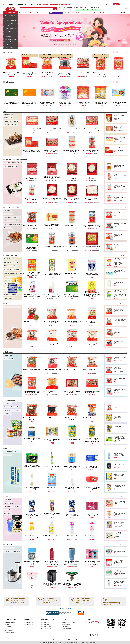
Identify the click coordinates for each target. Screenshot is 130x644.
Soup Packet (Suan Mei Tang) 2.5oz (120, 225)
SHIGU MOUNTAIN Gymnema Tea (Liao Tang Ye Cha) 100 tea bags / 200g (120, 439)
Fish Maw (72, 10)
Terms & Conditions (84, 635)
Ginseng (76, 7)
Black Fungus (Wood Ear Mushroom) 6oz (120, 391)
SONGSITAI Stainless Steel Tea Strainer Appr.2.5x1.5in (120, 477)
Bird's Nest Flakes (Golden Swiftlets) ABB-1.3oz (120, 198)
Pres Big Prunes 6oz (120, 407)
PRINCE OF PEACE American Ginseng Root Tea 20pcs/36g (120, 129)
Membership (8, 626)
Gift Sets (7, 44)
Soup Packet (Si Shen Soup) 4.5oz (120, 236)
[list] (82, 9)
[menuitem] (6, 5)
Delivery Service (29, 624)
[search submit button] (55, 9)
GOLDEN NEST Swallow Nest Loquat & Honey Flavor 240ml (120, 177)
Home (21, 13)
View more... (123, 52)
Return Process (46, 624)
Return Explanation (47, 626)
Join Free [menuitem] (123, 4)
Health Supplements (11, 21)
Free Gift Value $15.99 (46, 55)
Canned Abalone (64, 10)
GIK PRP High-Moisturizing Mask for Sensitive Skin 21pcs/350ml (120, 535)
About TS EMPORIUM (69, 622)
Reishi (81, 7)
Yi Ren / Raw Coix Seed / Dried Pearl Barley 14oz (120, 321)
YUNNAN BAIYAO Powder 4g (120, 284)
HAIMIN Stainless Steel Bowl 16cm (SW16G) (120, 552)
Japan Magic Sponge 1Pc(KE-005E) (120, 487)
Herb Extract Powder (86, 10)
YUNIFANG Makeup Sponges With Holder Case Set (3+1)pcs (120, 525)
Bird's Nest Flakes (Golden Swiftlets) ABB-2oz (120, 187)
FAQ (6, 628)
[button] (16, 13)
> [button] (117, 52)
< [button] (114, 52)
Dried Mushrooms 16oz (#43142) (120, 359)
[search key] (36, 9)
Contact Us (65, 626)
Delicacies (8, 31)
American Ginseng (10, 15)
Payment (7, 624)
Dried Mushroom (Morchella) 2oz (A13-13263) (120, 369)
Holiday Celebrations (11, 47)
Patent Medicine (96, 10)
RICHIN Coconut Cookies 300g (120, 418)
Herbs (78, 10)
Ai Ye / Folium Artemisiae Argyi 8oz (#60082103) (120, 332)
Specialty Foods (9, 34)
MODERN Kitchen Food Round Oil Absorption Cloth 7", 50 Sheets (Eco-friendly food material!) (120, 562)
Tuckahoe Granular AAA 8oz (120, 214)
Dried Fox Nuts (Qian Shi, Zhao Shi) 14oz (120, 311)
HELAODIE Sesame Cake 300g (120, 428)
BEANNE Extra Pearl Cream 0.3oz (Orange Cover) (120, 503)
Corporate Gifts (9, 630)
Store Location (61, 635)
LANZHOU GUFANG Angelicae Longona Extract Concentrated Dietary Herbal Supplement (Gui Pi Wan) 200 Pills (120, 262)
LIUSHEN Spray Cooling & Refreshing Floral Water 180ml (120, 455)
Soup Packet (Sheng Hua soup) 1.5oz (120, 246)
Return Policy (45, 622)
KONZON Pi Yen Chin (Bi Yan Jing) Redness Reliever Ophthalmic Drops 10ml (120, 273)
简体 (93, 635)
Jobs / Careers (66, 624)
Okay (92, 642)
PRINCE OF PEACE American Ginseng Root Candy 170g (120, 118)
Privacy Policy (71, 635)
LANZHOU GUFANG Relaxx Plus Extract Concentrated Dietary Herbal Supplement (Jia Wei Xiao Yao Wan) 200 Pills (120, 294)
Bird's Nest (62, 7)
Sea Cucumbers (89, 7)
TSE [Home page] (10, 9)
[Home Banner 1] (65, 31)
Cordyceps (69, 7)
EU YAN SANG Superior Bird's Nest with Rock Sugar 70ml (120, 166)
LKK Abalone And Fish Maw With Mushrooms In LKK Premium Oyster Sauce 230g (47, 57)
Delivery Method (29, 622)
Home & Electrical (10, 42)
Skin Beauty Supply (10, 39)
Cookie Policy (85, 642)
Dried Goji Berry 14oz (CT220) (120, 380)
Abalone (96, 7)
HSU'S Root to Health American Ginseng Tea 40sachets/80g (120, 139)
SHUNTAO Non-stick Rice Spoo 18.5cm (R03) (120, 584)
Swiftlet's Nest (9, 18)
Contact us (51, 635)
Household (8, 37)
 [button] (17, 15)
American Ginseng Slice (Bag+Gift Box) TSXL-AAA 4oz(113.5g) (120, 150)
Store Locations (67, 628)
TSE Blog (123, 13)
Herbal (7, 26)
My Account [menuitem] (105, 5)
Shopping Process (9, 622)
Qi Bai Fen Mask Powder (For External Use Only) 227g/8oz (120, 514)
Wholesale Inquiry (9, 632)
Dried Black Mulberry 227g (120, 343)
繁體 (96, 635)
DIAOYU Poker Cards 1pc (120, 466)
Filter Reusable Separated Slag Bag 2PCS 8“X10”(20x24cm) (120, 573)
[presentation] (65, 31)
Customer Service (46, 628)
